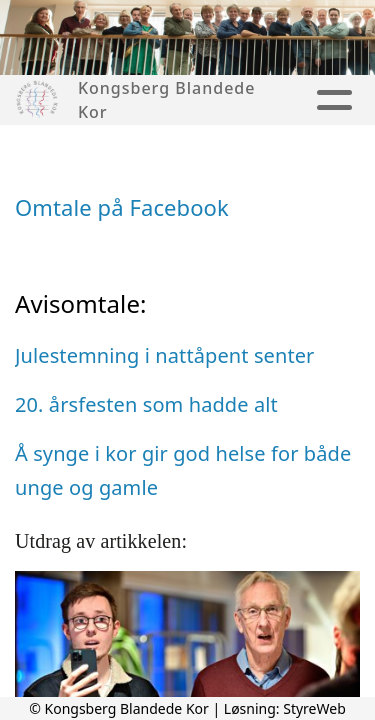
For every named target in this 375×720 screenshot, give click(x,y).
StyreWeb (314, 708)
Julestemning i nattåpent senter (164, 355)
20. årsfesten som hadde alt (146, 404)
